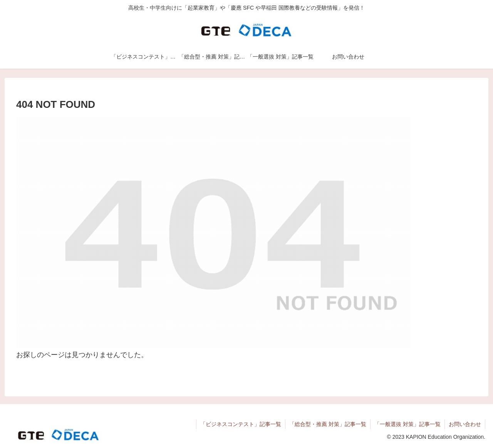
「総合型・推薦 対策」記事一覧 (328, 424)
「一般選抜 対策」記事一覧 (407, 424)
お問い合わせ (465, 424)
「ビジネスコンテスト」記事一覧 (241, 424)
